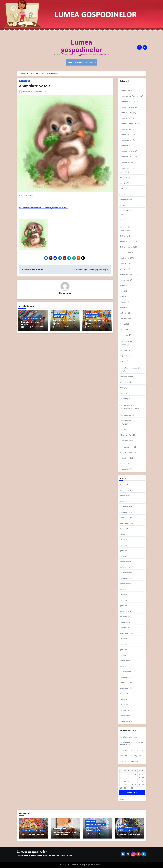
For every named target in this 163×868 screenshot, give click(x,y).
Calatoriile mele (126, 458)
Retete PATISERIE (126, 162)
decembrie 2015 (126, 573)
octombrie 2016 (126, 518)
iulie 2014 (123, 595)
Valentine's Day (126, 435)
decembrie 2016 (126, 507)
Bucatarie (123, 350)
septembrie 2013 (126, 633)
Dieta (122, 371)
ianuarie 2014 (125, 617)
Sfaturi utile (124, 342)
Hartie (122, 296)
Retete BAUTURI (126, 135)
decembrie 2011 (126, 721)
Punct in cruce (125, 252)
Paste (122, 424)
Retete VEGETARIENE (128, 102)
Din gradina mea (126, 447)
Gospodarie (124, 356)
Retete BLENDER (126, 140)
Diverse (122, 220)
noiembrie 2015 (126, 578)
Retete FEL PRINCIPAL (128, 124)
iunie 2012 (124, 705)
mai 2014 (123, 600)
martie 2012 (124, 710)
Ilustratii (123, 313)
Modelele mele (125, 236)
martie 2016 (124, 556)
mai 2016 (123, 545)
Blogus (88, 865)
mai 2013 (123, 644)
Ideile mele (124, 230)
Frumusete (124, 382)
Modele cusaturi (60, 314)
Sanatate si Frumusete (129, 368)
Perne (122, 329)
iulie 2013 (123, 639)
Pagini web (124, 335)
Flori (121, 285)
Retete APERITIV (126, 113)
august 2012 (124, 694)
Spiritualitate (125, 405)
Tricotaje (25, 318)
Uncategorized (125, 415)
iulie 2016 (123, 534)
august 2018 (124, 485)
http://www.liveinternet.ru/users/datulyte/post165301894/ (44, 208)
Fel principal (124, 200)
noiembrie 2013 (126, 628)
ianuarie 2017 (125, 501)
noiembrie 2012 (126, 677)
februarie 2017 (125, 496)
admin (27, 92)
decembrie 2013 (126, 622)
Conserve (123, 211)
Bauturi (122, 205)
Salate (122, 189)
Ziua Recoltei (125, 440)
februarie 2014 (125, 611)
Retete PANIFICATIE (127, 157)
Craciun (123, 429)
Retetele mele (125, 169)
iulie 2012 (123, 699)
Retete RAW (124, 91)
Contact (79, 62)
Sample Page (90, 62)
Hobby (122, 227)
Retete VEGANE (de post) (129, 96)
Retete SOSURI (125, 129)
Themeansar (98, 865)
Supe (121, 194)
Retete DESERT (126, 146)
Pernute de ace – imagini (129, 737)
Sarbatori (123, 421)
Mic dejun (123, 178)
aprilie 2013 (124, 650)
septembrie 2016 (126, 523)
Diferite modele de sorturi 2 (131, 761)
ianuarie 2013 (125, 666)
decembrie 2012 (126, 672)
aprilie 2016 (124, 551)
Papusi (122, 291)
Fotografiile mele (126, 453)
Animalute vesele (35, 86)
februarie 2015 (125, 584)
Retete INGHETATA (127, 151)
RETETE (122, 87)
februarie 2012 (125, 716)
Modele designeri (126, 247)
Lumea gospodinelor (82, 46)
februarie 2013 (125, 661)
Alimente (123, 345)
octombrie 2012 (126, 683)
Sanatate (123, 399)
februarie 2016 (125, 562)
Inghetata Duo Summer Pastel (132, 750)
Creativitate (124, 258)
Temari (122, 307)
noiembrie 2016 (126, 512)
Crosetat (123, 263)
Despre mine (124, 469)
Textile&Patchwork (127, 274)
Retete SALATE (126, 118)
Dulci (121, 214)
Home (70, 62)
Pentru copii (24, 81)
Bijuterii (123, 324)
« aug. (122, 799)
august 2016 (124, 529)
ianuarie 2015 (125, 589)
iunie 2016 (124, 540)
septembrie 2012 (126, 688)
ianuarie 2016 (125, 567)
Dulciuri (123, 172)
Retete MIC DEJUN (127, 107)
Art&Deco (123, 318)
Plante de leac (125, 377)
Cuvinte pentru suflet (128, 409)
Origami (123, 302)
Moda (122, 388)
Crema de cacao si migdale (130, 756)
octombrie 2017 (126, 490)
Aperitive (123, 183)
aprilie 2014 (124, 606)
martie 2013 (124, 655)
